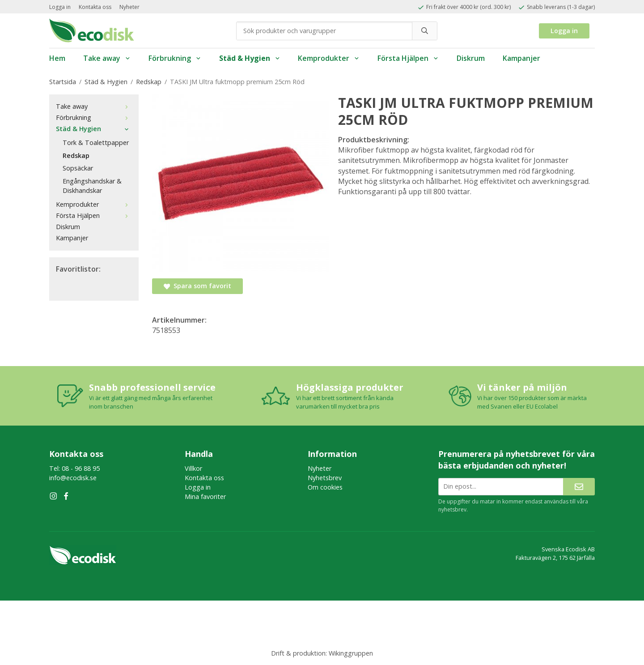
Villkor (193, 468)
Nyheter (129, 7)
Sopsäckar (78, 168)
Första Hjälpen (408, 58)
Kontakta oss (95, 7)
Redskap (76, 156)
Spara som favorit (197, 286)
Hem (57, 58)
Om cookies (325, 487)
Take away (107, 58)
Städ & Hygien (250, 58)
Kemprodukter (329, 58)
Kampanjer (521, 58)
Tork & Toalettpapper (96, 143)
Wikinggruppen (351, 653)
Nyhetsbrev (325, 478)
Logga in (60, 7)
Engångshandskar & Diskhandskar (92, 186)
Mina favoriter (205, 497)
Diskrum (471, 58)
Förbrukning (175, 58)
